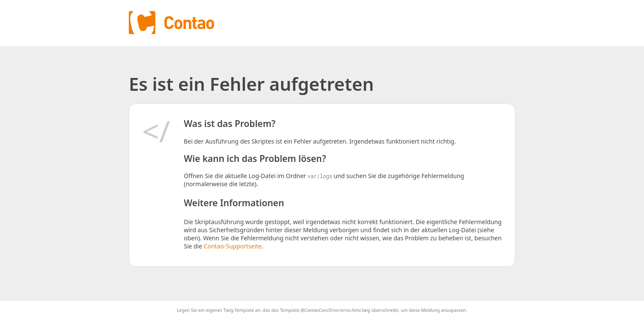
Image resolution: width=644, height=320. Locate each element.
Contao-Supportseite (233, 246)
